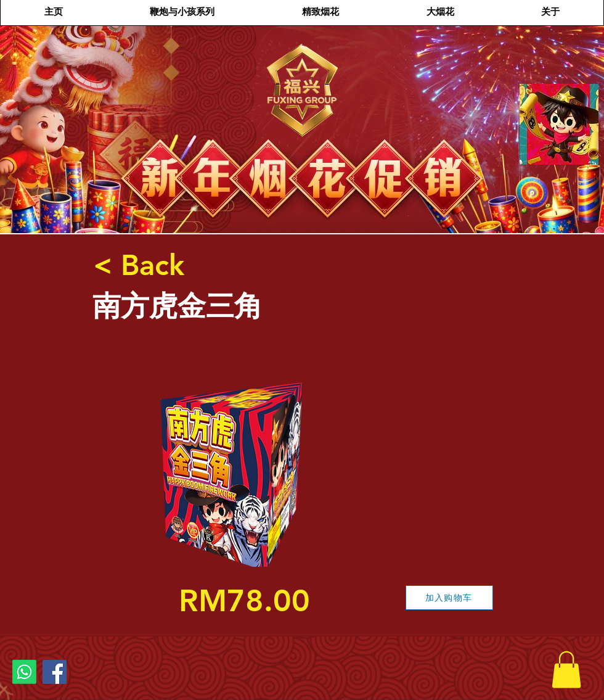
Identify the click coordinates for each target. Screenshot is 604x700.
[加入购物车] (449, 598)
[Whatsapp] (24, 672)
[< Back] (139, 265)
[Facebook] (55, 672)
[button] (566, 670)
